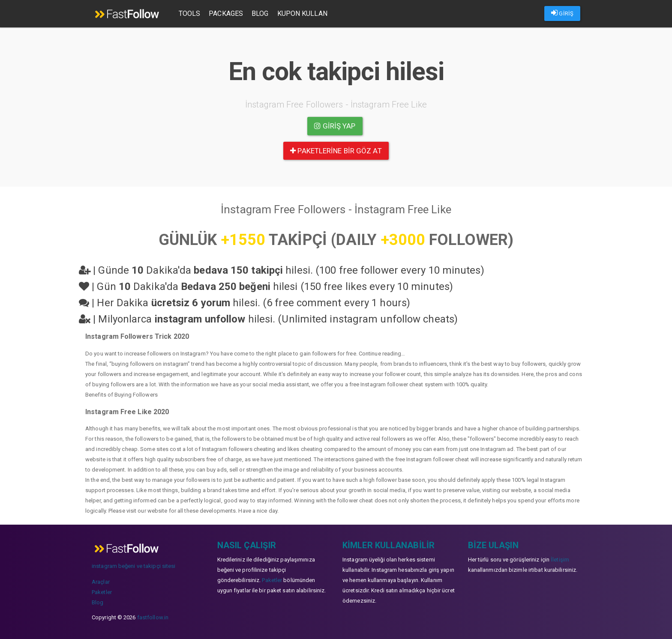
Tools (190, 13)
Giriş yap (335, 126)
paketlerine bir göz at (336, 151)
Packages (227, 13)
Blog (260, 13)
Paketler (102, 592)
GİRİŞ (562, 13)
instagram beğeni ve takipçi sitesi (133, 566)
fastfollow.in (153, 617)
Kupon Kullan (303, 13)
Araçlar (101, 582)
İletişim (560, 560)
